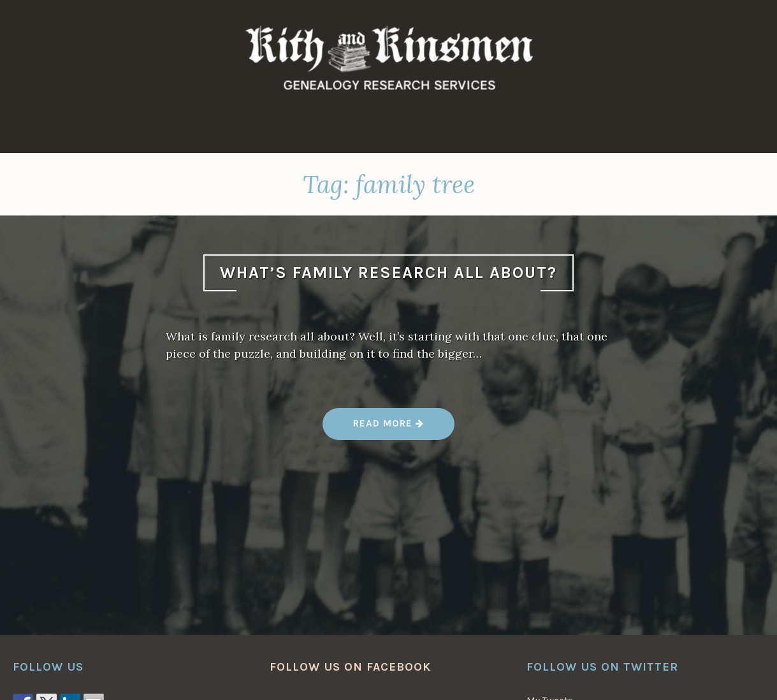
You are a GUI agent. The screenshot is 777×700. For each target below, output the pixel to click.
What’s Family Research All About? (389, 273)
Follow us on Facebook (350, 667)
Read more (389, 428)
